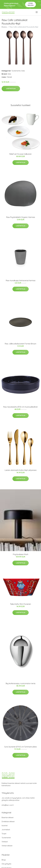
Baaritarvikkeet (8, 817)
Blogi (4, 860)
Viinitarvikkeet (7, 846)
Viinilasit (5, 842)
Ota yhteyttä (6, 864)
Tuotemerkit (16, 71)
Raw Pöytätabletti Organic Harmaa (21, 217)
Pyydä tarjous (31, 4)
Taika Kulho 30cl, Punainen (20, 604)
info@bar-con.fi (8, 805)
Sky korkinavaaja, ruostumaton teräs (20, 683)
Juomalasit (6, 830)
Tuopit (4, 834)
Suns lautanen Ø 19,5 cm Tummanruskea (20, 747)
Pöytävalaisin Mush (21, 554)
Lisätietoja (11, 89)
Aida (23, 71)
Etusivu (4, 27)
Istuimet (5, 826)
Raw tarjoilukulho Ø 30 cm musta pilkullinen (20, 407)
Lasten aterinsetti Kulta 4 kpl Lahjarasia (21, 470)
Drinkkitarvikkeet (8, 822)
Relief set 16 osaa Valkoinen (20, 154)
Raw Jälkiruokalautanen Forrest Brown (20, 344)
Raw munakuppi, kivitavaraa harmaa (21, 280)
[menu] (37, 12)
